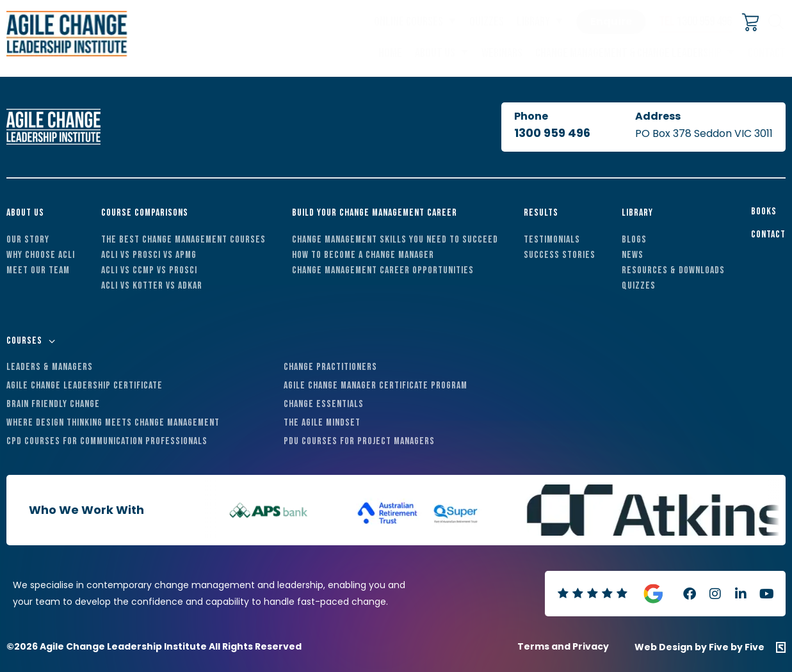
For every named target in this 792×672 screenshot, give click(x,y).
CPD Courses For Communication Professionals (107, 441)
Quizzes (487, 22)
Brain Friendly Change (53, 404)
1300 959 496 (695, 21)
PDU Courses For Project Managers (359, 441)
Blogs (634, 240)
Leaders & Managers (50, 367)
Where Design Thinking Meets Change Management (113, 423)
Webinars (502, 53)
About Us (435, 53)
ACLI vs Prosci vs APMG (149, 255)
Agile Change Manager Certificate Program (376, 386)
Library (533, 22)
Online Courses (408, 22)
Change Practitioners (330, 367)
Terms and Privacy (563, 646)
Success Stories (560, 255)
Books (764, 212)
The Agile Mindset (322, 423)
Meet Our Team (38, 270)
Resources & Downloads (673, 270)
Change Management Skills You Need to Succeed (395, 240)
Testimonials (552, 240)
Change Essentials (324, 404)
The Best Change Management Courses (183, 240)
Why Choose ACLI (41, 255)
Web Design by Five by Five (699, 647)
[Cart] (751, 23)
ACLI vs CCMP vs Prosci (149, 270)
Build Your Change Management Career (375, 213)
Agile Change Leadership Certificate (85, 386)
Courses (24, 341)
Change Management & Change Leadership (628, 53)
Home (390, 53)
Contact (767, 53)
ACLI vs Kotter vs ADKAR (152, 286)
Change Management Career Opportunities (383, 270)
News (633, 255)
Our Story (28, 240)
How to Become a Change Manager (363, 255)
